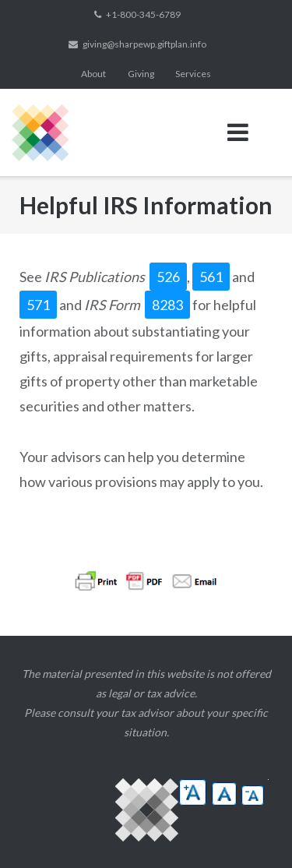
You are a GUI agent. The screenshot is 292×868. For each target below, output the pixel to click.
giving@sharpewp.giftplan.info (144, 44)
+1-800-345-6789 (143, 14)
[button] (193, 792)
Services (193, 74)
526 (168, 277)
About (93, 74)
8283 (167, 305)
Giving (141, 74)
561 (211, 277)
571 (38, 305)
